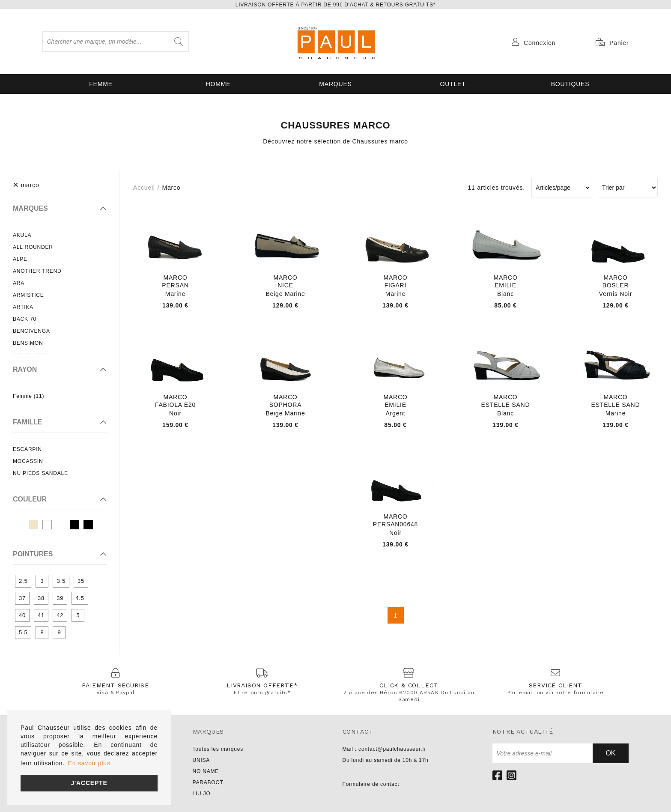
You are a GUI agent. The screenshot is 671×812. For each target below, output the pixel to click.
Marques (335, 84)
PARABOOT (208, 782)
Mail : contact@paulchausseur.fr (385, 749)
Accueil (144, 188)
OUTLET (453, 84)
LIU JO (202, 794)
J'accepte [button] (89, 783)
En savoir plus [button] (89, 763)
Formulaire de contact (371, 784)
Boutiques (570, 84)
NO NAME (206, 771)
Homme (218, 84)
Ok (610, 753)
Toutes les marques (218, 749)
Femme (101, 84)
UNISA (201, 760)
